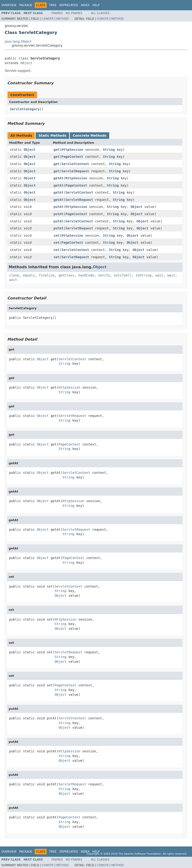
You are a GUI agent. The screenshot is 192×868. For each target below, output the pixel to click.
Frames (57, 13)
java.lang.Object (18, 41)
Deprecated (69, 5)
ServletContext (75, 164)
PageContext (72, 157)
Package (26, 5)
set (56, 235)
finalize (47, 275)
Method (62, 19)
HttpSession (72, 150)
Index (85, 5)
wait (159, 275)
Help (96, 5)
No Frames (74, 13)
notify (104, 275)
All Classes (100, 13)
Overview (9, 5)
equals (29, 275)
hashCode (86, 275)
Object (26, 63)
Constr (48, 19)
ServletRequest (75, 171)
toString (144, 275)
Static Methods (52, 136)
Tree (53, 5)
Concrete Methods (90, 136)
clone (14, 275)
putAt (58, 207)
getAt (58, 178)
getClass (66, 275)
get (56, 150)
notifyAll (123, 275)
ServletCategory (25, 109)
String (109, 150)
